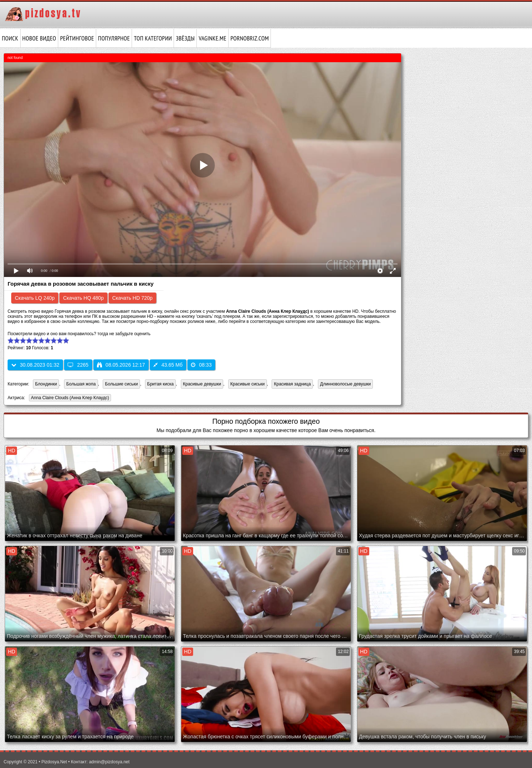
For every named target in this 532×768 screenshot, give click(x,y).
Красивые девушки (202, 384)
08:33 (201, 365)
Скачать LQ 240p (35, 298)
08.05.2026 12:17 (121, 365)
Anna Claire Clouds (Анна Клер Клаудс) (69, 398)
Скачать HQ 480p (83, 298)
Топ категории (153, 38)
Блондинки (46, 384)
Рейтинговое (77, 38)
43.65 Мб (168, 365)
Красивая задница (292, 384)
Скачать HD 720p (132, 298)
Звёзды (185, 38)
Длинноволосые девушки (345, 384)
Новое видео (39, 38)
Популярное (114, 38)
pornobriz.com (250, 38)
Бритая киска (160, 384)
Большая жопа (81, 384)
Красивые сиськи (248, 384)
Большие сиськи (121, 384)
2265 (78, 365)
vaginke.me (212, 38)
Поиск (10, 38)
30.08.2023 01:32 (35, 365)
